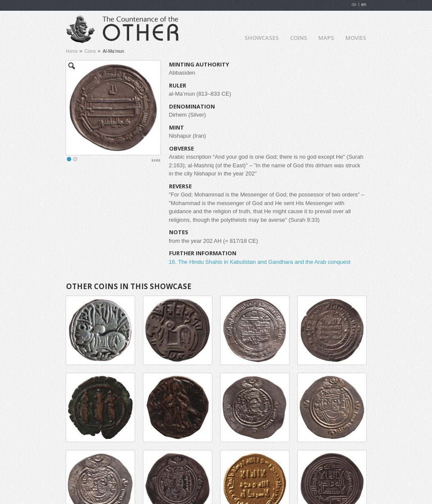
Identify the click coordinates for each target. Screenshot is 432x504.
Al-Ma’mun (114, 51)
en (364, 5)
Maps (326, 38)
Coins (299, 38)
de (354, 5)
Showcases (262, 38)
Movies (356, 38)
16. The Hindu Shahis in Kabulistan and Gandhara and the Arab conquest (260, 262)
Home (231, 37)
